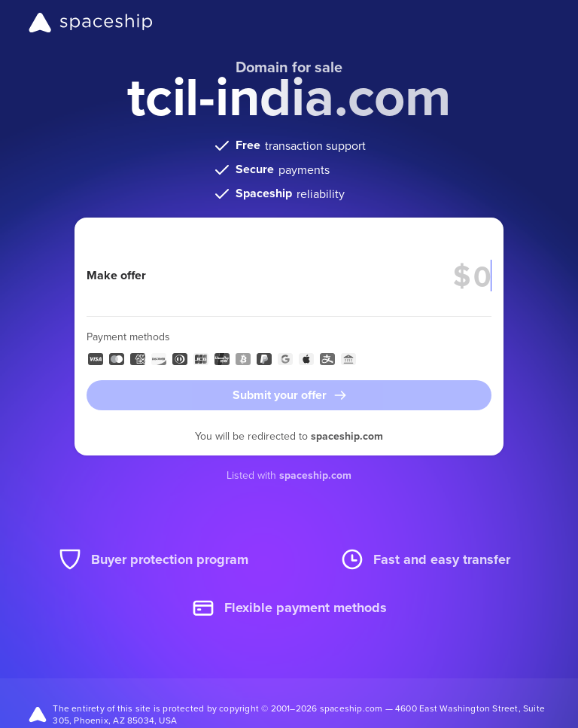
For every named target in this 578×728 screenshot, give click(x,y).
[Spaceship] (91, 23)
